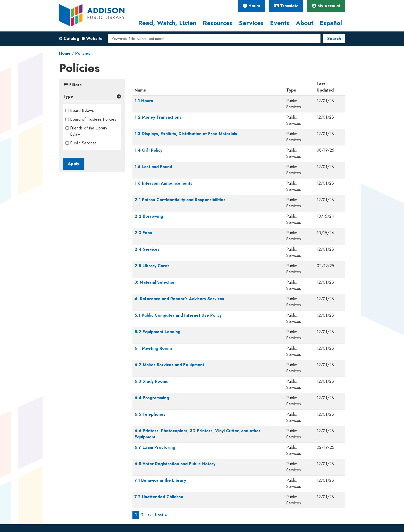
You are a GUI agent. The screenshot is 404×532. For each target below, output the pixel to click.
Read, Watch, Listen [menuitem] (167, 23)
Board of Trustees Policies (93, 119)
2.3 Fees (143, 233)
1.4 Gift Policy (148, 150)
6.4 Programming (152, 398)
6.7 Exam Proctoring (155, 447)
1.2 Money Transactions (158, 117)
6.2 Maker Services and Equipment (169, 365)
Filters (73, 85)
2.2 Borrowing (149, 216)
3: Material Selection (155, 282)
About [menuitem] (305, 23)
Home (65, 53)
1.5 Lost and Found (153, 167)
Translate (286, 6)
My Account (326, 6)
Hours (252, 6)
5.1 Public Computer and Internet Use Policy (178, 315)
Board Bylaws (82, 111)
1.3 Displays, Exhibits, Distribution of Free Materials (186, 134)
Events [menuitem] (280, 23)
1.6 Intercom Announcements (163, 183)
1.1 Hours (144, 101)
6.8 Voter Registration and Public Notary (175, 464)
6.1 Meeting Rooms (154, 348)
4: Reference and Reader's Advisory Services (179, 299)
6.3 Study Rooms (151, 381)
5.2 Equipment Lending (157, 332)
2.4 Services (147, 249)
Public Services (83, 143)
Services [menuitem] (251, 23)
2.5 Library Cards (152, 266)
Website (94, 39)
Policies (83, 53)
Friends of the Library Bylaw (89, 131)
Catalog (71, 39)
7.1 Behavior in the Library (160, 480)
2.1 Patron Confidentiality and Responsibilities (180, 200)
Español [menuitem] (331, 23)
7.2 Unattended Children (159, 497)
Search (334, 39)
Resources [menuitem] (218, 23)
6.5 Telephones (150, 414)
